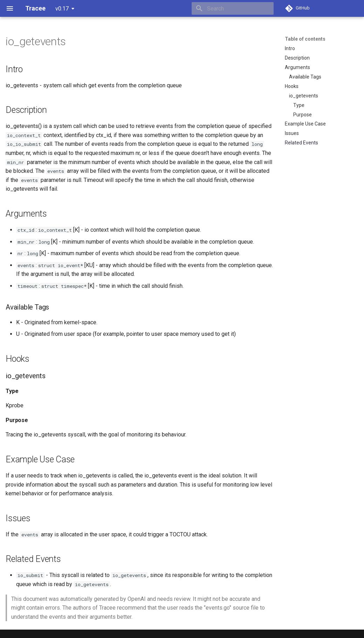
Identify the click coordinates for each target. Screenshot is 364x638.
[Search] (233, 8)
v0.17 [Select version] (62, 9)
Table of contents (305, 39)
